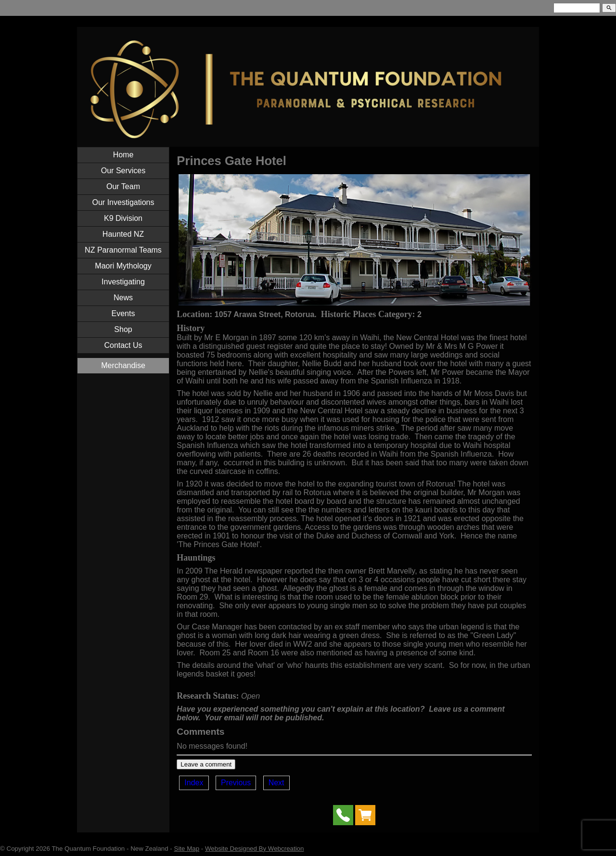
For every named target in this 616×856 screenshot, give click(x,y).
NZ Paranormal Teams (123, 250)
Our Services (123, 171)
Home (123, 155)
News (123, 298)
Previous (236, 783)
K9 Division (123, 218)
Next (276, 783)
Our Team (123, 186)
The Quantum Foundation (88, 849)
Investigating (123, 282)
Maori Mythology (123, 266)
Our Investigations (123, 202)
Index (194, 783)
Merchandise (123, 365)
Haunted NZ (123, 234)
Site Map (187, 849)
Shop (123, 329)
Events (123, 313)
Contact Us (123, 345)
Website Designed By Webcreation (254, 849)
